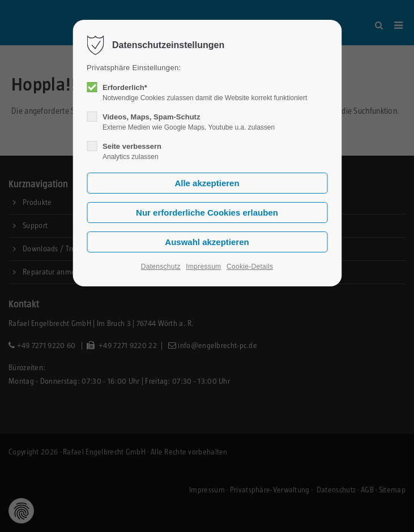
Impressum (203, 267)
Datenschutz (161, 267)
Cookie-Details (250, 267)
